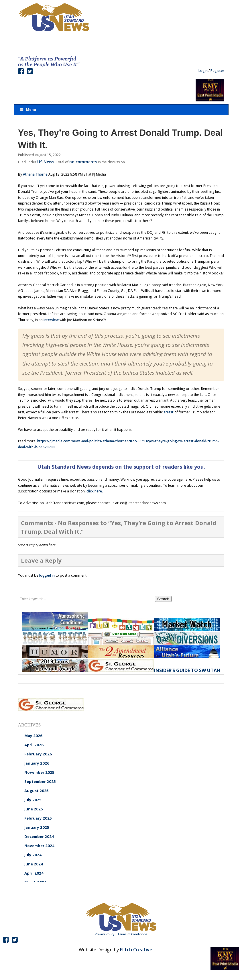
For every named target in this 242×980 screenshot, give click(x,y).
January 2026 (37, 763)
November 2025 (39, 772)
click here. (95, 491)
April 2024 (34, 873)
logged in (47, 575)
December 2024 (39, 836)
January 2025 (37, 827)
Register (217, 71)
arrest (169, 412)
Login (203, 71)
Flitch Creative (136, 950)
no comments (83, 162)
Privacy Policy (105, 934)
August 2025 (37, 791)
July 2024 (33, 855)
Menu (28, 110)
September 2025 (40, 781)
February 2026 (38, 754)
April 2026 (34, 745)
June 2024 (34, 864)
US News (46, 162)
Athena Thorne (35, 174)
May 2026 (33, 736)
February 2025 (38, 818)
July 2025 (33, 800)
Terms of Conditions (132, 934)
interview (51, 320)
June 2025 (34, 809)
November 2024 (39, 846)
